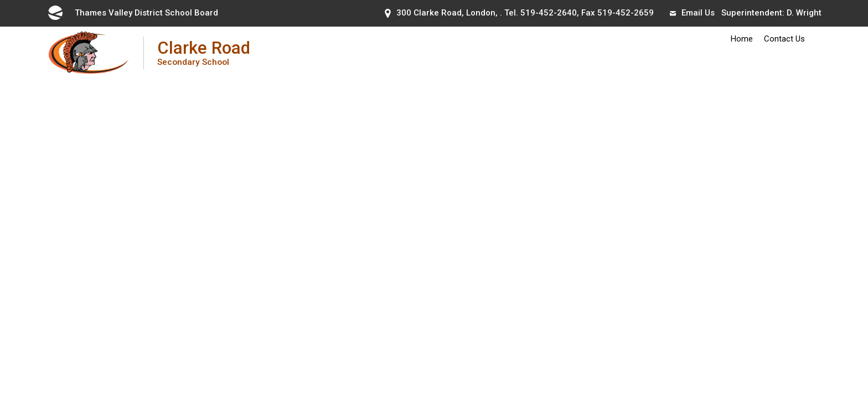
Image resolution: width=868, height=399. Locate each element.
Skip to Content (0, 0)
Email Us (692, 13)
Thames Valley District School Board (132, 13)
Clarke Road (204, 52)
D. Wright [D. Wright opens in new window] (804, 13)
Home (742, 39)
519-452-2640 (549, 13)
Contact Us (784, 39)
